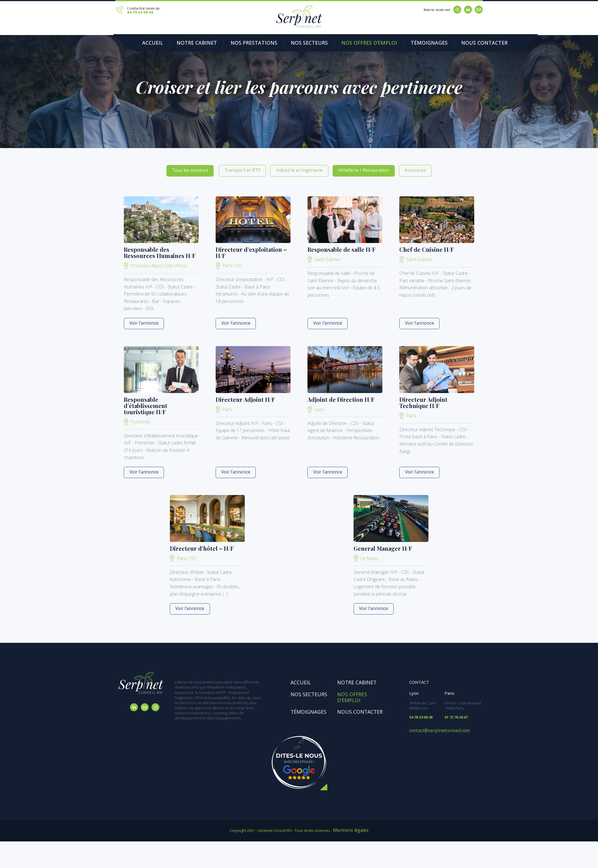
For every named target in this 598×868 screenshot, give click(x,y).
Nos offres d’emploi (338, 43)
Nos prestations (238, 43)
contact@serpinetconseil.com (434, 728)
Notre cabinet (354, 680)
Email (479, 10)
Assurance (396, 170)
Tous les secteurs (208, 170)
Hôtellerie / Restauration (352, 170)
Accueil (150, 43)
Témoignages (389, 43)
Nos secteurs (286, 43)
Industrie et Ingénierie (299, 170)
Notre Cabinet (189, 43)
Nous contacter (436, 43)
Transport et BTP (252, 170)
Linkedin (468, 10)
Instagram (457, 10)
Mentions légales (351, 826)
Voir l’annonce (141, 322)
